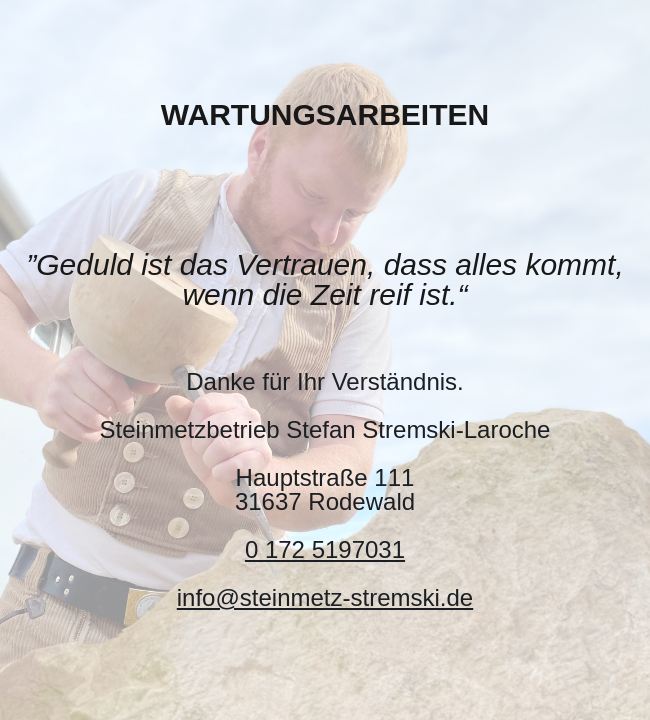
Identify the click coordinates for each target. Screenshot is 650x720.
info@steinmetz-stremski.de (325, 597)
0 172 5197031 (325, 549)
